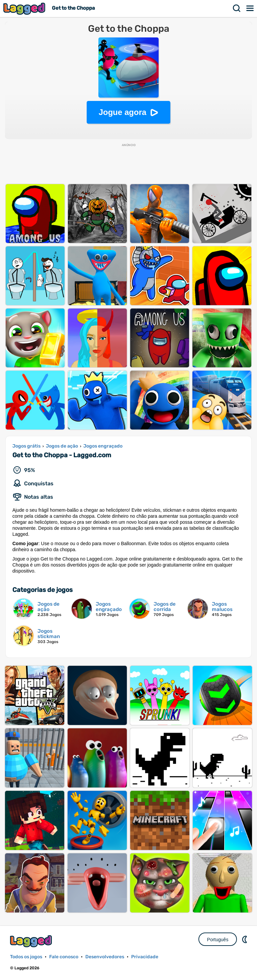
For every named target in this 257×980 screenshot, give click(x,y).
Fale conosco (64, 957)
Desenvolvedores (105, 957)
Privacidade (145, 957)
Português (218, 940)
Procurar (237, 8)
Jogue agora (123, 112)
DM (245, 939)
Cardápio (250, 8)
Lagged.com (32, 941)
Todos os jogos (26, 957)
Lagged (25, 9)
